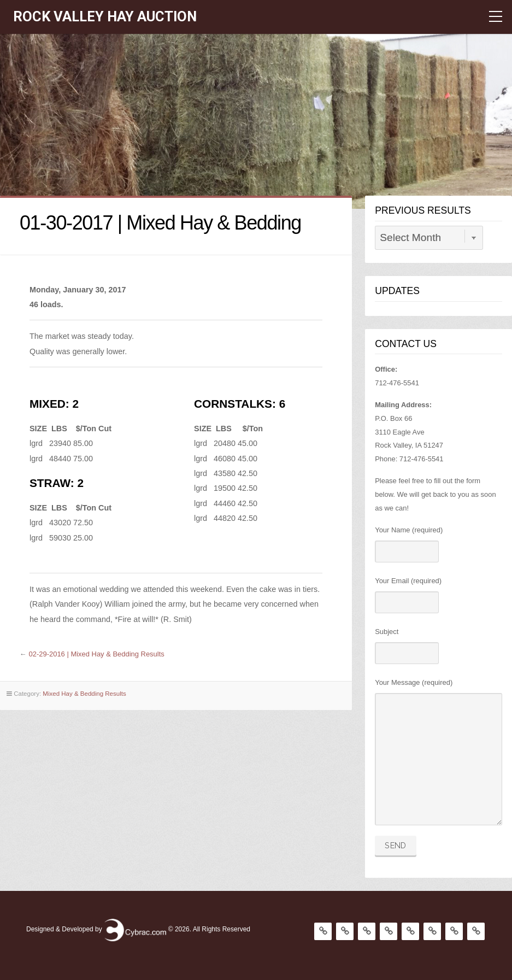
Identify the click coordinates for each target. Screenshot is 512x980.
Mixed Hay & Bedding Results (84, 694)
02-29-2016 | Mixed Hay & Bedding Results (97, 654)
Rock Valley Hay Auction (105, 16)
